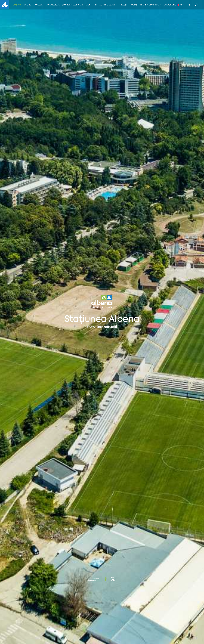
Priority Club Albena (151, 5)
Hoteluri (39, 5)
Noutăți (134, 5)
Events (90, 5)
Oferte (28, 5)
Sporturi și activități (73, 5)
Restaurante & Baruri (107, 5)
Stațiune (17, 5)
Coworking (171, 5)
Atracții (124, 5)
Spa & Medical (53, 5)
